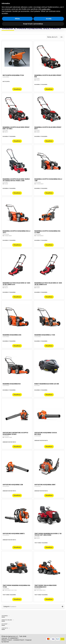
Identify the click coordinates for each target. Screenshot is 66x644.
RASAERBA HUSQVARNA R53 (12, 384)
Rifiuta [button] (17, 19)
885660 (38, 80)
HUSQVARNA (6, 77)
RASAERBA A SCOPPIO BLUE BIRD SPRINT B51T (48, 128)
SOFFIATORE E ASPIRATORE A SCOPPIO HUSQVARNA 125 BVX (15, 433)
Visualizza (17, 89)
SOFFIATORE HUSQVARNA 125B (13, 485)
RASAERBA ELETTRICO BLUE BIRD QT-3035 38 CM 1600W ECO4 (48, 284)
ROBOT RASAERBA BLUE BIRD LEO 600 (47, 384)
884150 (38, 538)
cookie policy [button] (46, 9)
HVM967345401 (8, 236)
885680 (38, 132)
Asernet (6, 642)
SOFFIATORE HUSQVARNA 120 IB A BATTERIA (46, 433)
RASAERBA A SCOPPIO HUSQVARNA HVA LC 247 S (17, 232)
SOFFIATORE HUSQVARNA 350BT (45, 485)
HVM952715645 (8, 437)
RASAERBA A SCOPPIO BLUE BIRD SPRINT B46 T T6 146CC (16, 128)
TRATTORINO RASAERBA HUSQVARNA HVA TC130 (16, 586)
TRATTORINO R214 (41, 590)
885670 (6, 132)
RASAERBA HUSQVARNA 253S (12, 335)
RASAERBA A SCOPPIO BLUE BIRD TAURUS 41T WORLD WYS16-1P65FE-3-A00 (16, 180)
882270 (6, 288)
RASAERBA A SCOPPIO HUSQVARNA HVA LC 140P (48, 180)
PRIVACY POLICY (7, 640)
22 (62, 37)
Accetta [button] (49, 19)
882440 (6, 184)
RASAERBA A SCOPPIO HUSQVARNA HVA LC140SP (47, 232)
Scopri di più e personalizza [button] (33, 24)
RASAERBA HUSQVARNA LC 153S (45, 335)
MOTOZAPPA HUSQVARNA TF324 (13, 75)
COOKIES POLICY (19, 640)
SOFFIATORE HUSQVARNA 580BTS (14, 534)
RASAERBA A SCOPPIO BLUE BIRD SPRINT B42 (48, 76)
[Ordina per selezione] (53, 37)
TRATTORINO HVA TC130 (11, 590)
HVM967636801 (40, 184)
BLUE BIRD (37, 78)
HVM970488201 (40, 236)
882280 (38, 288)
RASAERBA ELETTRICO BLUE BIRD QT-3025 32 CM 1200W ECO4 (16, 284)
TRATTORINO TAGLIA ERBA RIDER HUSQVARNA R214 (45, 586)
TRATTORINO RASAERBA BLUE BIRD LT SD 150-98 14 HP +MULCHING (48, 534)
